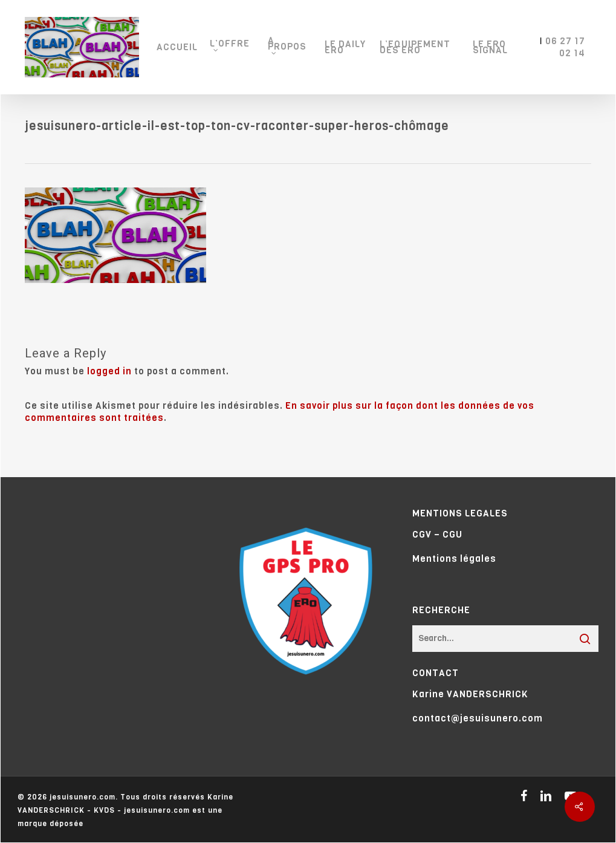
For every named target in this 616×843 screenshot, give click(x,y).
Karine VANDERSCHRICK (470, 694)
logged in (109, 371)
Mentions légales (454, 559)
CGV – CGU (437, 535)
